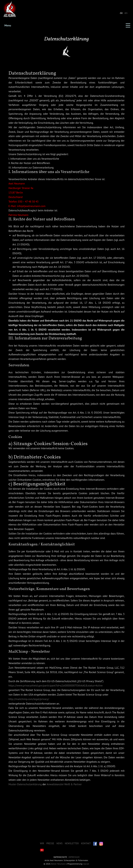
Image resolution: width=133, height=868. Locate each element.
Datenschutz (60, 857)
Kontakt (86, 843)
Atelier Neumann (58, 864)
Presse (50, 843)
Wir (42, 843)
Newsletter (72, 843)
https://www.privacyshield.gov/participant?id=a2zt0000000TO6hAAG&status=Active (56, 686)
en (126, 13)
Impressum (74, 857)
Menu (8, 25)
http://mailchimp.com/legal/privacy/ (29, 699)
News (59, 843)
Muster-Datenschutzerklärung (25, 784)
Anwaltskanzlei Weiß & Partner (64, 784)
